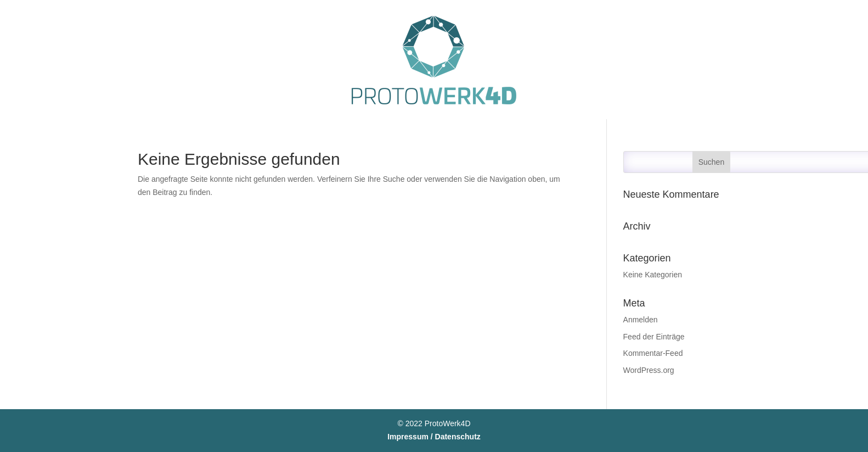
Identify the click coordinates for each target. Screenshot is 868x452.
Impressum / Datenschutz (434, 437)
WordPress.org (649, 370)
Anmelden (641, 320)
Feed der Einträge (654, 337)
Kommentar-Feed (653, 353)
